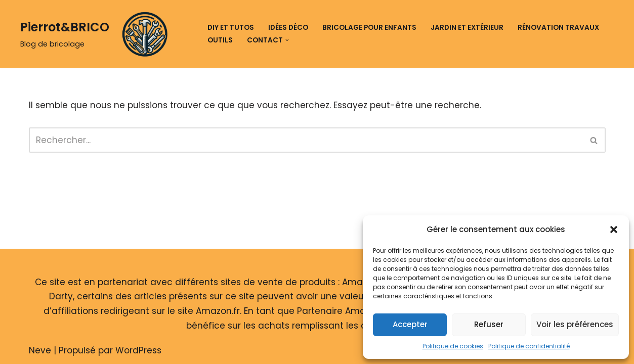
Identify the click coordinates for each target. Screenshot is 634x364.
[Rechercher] (306, 140)
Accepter (410, 324)
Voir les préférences (575, 324)
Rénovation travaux (558, 28)
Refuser (489, 324)
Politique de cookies (453, 346)
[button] (614, 230)
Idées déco (288, 28)
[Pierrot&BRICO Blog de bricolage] (98, 34)
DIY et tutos (231, 28)
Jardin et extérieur (467, 28)
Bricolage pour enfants (369, 28)
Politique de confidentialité (529, 346)
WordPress (138, 350)
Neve (40, 350)
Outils (220, 40)
